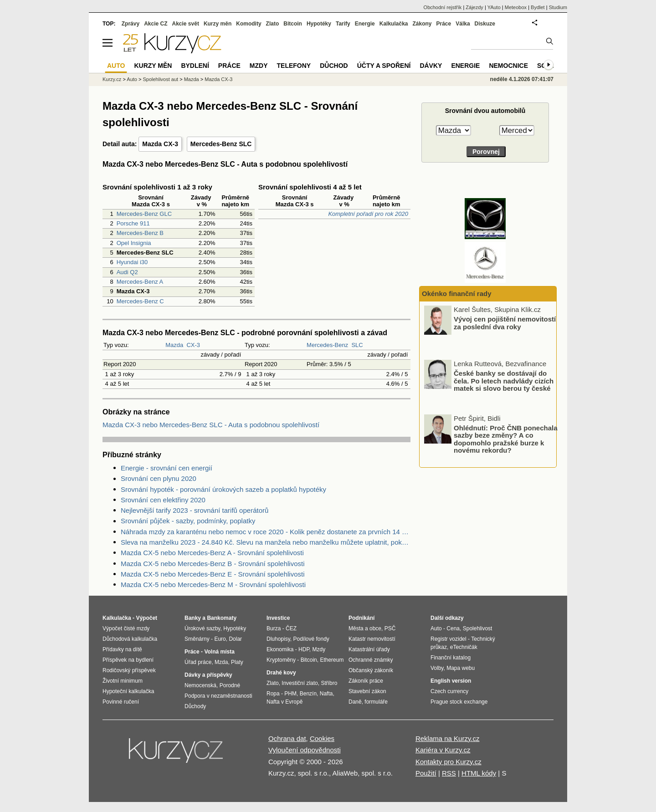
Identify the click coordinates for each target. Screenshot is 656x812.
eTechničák (464, 647)
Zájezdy (474, 7)
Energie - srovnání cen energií (167, 468)
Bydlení (195, 66)
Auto (132, 79)
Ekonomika (280, 649)
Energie (365, 24)
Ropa (273, 694)
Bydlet (538, 7)
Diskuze (485, 24)
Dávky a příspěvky (208, 675)
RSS (449, 773)
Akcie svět (186, 24)
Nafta (326, 694)
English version (451, 681)
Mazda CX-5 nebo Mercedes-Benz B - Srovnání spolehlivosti (213, 564)
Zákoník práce (366, 681)
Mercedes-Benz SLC (221, 144)
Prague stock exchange (459, 702)
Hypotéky (319, 24)
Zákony (422, 24)
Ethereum (332, 660)
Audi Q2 (127, 272)
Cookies (322, 738)
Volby (437, 668)
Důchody (195, 706)
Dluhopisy (278, 639)
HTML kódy (479, 773)
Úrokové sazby (202, 628)
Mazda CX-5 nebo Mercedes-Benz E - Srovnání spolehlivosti (213, 574)
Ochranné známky (371, 660)
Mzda (221, 662)
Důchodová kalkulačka (130, 639)
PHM (290, 694)
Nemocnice (508, 66)
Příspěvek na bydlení (128, 660)
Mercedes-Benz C (140, 301)
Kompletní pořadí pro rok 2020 (368, 214)
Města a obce (365, 628)
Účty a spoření (384, 66)
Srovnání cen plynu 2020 (159, 478)
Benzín (308, 694)
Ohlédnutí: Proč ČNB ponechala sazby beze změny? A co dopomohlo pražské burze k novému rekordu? (506, 439)
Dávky (431, 66)
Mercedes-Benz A (140, 282)
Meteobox (516, 7)
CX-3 (193, 345)
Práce (444, 24)
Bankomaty (222, 618)
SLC (357, 345)
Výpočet (146, 618)
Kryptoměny (281, 660)
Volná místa (219, 652)
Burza (274, 628)
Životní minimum (123, 681)
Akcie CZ (156, 24)
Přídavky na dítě (122, 649)
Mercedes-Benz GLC (144, 214)
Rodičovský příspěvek (129, 670)
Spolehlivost (478, 628)
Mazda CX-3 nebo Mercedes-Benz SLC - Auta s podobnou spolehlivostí (211, 425)
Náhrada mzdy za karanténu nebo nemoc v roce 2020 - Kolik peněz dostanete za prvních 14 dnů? (266, 532)
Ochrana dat (287, 738)
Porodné (230, 685)
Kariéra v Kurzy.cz (443, 750)
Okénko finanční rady (457, 294)
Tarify (343, 24)
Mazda (174, 345)
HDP (304, 649)
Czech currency (449, 691)
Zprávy (131, 24)
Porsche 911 (133, 223)
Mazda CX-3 (160, 144)
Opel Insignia (134, 243)
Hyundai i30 (132, 262)
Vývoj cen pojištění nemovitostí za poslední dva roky (505, 323)
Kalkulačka (394, 24)
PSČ (390, 628)
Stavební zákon (367, 691)
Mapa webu (461, 668)
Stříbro (329, 683)
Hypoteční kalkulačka (128, 691)
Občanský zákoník (371, 670)
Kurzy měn (218, 24)
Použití (426, 773)
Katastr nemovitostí (372, 639)
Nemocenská (200, 685)
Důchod (334, 66)
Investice (278, 618)
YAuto (494, 7)
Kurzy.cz (112, 79)
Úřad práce (198, 662)
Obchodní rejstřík (443, 7)
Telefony (294, 66)
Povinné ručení (121, 702)
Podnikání (361, 618)
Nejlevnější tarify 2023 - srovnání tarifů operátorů (195, 510)
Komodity (249, 24)
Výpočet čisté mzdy (126, 628)
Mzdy (259, 66)
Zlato (273, 24)
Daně (355, 702)
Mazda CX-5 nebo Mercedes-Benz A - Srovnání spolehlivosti (212, 553)
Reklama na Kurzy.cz (448, 738)
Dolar (235, 639)
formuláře (376, 702)
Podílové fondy (311, 639)
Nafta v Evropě (284, 702)
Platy (237, 662)
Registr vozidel (448, 639)
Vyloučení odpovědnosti (305, 750)
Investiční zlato (300, 683)
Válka (463, 24)
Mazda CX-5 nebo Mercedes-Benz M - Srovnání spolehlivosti (213, 585)
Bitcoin (293, 24)
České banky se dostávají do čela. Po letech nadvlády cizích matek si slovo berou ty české (504, 381)
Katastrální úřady (369, 649)
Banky (193, 618)
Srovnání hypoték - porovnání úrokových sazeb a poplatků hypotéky (223, 489)
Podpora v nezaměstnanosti (218, 696)
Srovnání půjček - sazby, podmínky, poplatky (188, 521)
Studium (558, 7)
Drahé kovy (281, 673)
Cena (453, 628)
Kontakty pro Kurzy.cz (448, 762)
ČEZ (291, 628)
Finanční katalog (451, 658)
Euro (220, 639)
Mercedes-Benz (327, 345)
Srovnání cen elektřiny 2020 (163, 500)
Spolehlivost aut (160, 79)
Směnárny (197, 639)
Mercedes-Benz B (140, 233)
